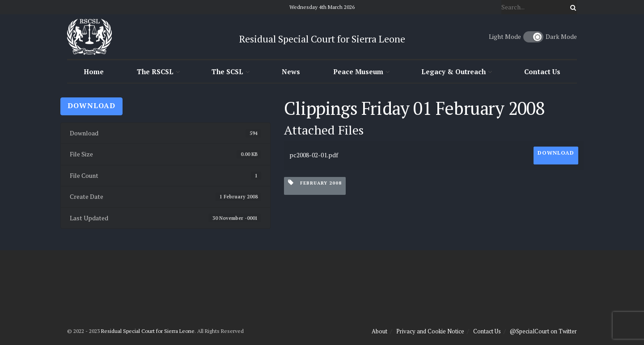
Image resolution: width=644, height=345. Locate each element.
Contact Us (542, 72)
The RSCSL (155, 72)
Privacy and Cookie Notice (430, 331)
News (291, 72)
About (379, 331)
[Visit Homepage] (89, 37)
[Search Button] (572, 7)
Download (91, 105)
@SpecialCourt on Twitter (543, 331)
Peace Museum (358, 72)
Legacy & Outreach (453, 72)
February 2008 (315, 183)
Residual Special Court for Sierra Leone (148, 331)
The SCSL (227, 72)
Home (94, 72)
